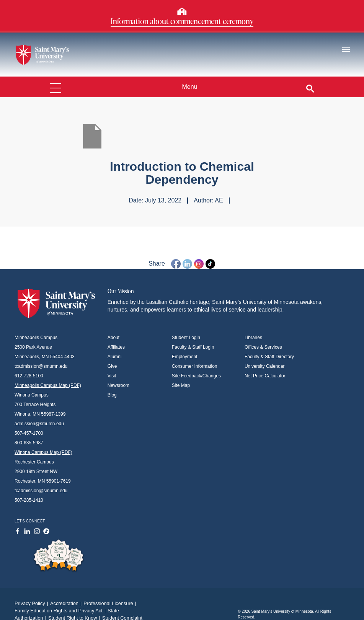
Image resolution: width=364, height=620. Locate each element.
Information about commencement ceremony (182, 21)
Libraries (253, 338)
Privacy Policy (32, 603)
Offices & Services (263, 347)
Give (112, 366)
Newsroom (118, 385)
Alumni (115, 357)
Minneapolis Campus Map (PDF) (48, 385)
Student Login (186, 338)
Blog (112, 395)
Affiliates (116, 347)
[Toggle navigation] (346, 50)
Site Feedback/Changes (196, 376)
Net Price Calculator (265, 376)
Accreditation (67, 603)
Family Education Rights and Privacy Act (61, 611)
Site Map (181, 385)
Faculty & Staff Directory (269, 357)
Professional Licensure (111, 603)
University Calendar (265, 366)
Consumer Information (195, 366)
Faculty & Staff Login (193, 347)
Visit (112, 376)
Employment (185, 357)
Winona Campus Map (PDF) (43, 452)
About (113, 338)
